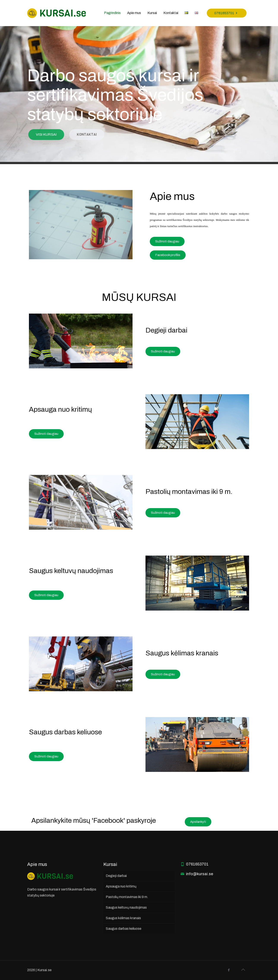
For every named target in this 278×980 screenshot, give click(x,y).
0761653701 (227, 13)
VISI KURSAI (55, 134)
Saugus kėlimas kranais (123, 918)
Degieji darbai (116, 876)
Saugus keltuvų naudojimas (126, 907)
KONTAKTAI (93, 134)
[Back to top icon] (243, 970)
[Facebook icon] (229, 970)
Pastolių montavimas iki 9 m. (127, 897)
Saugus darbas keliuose (124, 929)
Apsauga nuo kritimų (121, 886)
